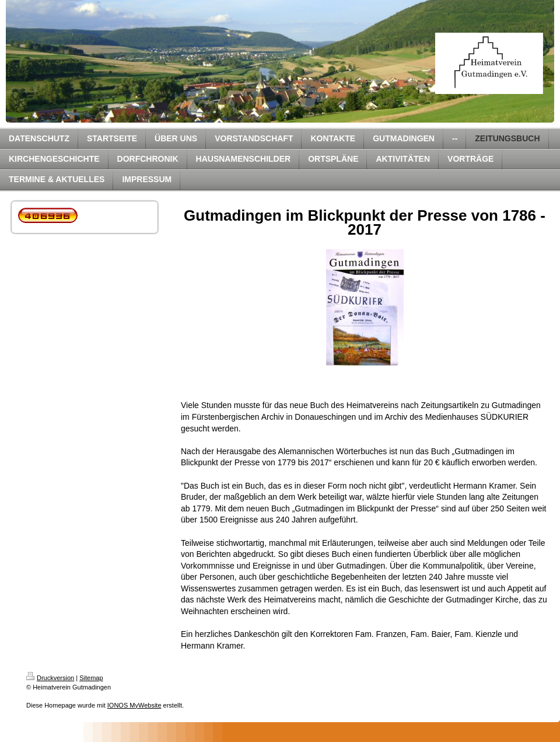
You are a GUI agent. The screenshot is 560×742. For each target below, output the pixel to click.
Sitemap (91, 678)
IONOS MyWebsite (134, 705)
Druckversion (50, 678)
